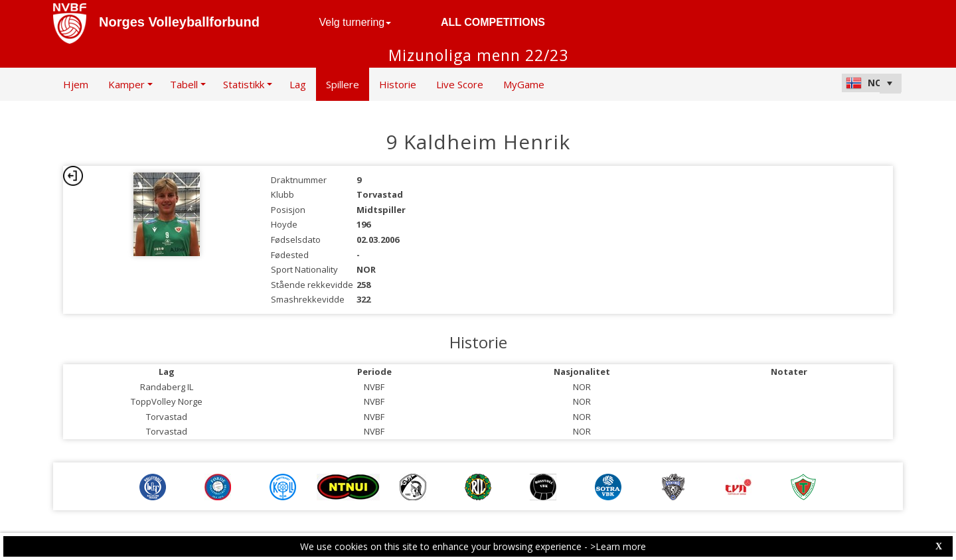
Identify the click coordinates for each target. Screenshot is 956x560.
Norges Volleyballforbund (179, 22)
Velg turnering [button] (356, 22)
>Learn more (618, 546)
